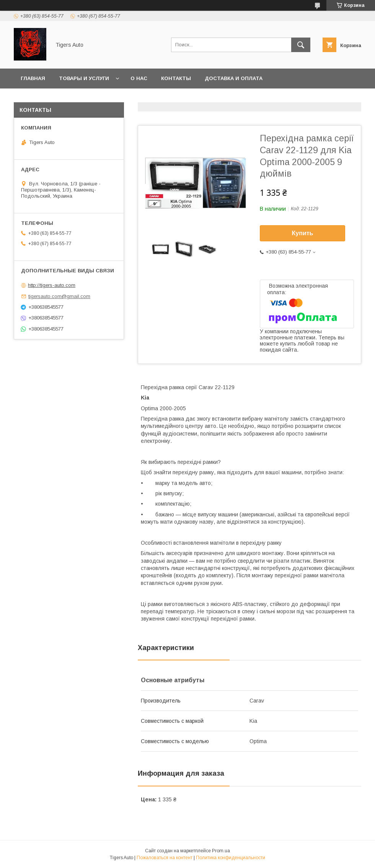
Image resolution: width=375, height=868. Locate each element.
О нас (139, 78)
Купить (303, 233)
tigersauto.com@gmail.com (59, 296)
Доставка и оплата (234, 78)
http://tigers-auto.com (52, 285)
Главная (33, 78)
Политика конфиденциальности (231, 858)
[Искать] (301, 45)
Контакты (176, 78)
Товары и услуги (84, 78)
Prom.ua (221, 851)
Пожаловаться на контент (165, 858)
